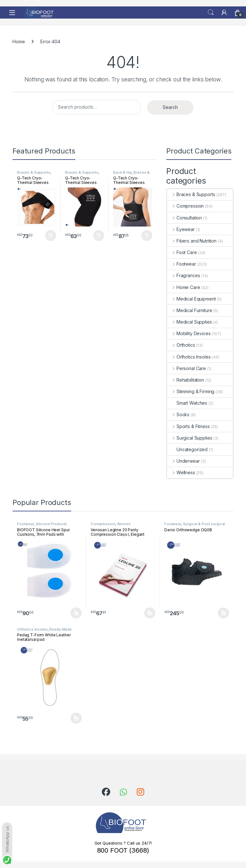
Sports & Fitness (188, 426)
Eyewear (181, 229)
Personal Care (186, 368)
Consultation (184, 218)
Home (19, 41)
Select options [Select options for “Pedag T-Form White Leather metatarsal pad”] (76, 718)
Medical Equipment (191, 299)
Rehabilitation (185, 380)
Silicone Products (51, 524)
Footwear (181, 264)
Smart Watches (187, 403)
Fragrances (183, 275)
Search (211, 12)
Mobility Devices (189, 333)
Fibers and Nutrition (192, 241)
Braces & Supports (34, 172)
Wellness (181, 472)
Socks (178, 414)
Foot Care (182, 252)
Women (124, 524)
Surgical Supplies (189, 438)
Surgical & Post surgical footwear (195, 526)
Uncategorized (187, 449)
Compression (185, 206)
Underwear (183, 461)
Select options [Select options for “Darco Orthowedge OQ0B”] (223, 613)
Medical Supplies (189, 322)
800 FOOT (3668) (123, 850)
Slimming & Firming (191, 391)
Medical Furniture (189, 310)
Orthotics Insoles (189, 357)
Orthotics (181, 345)
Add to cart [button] (51, 236)
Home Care (184, 287)
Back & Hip (123, 172)
